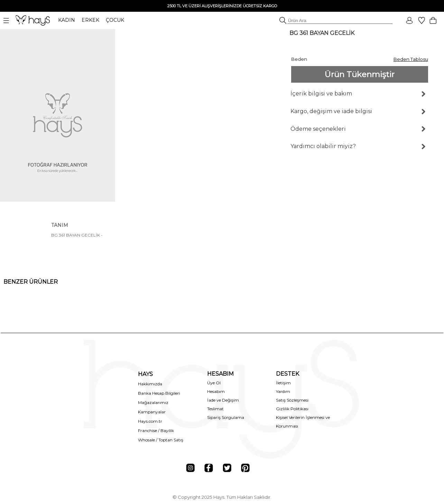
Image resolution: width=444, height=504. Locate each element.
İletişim (283, 383)
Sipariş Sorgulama (226, 417)
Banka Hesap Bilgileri (159, 393)
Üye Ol (214, 383)
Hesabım (216, 391)
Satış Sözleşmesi (292, 400)
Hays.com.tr (150, 421)
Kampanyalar (152, 412)
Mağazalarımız (153, 402)
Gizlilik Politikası (292, 409)
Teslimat (215, 409)
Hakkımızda (150, 384)
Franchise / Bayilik (156, 430)
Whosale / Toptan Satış (161, 440)
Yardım (283, 391)
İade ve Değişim (223, 400)
